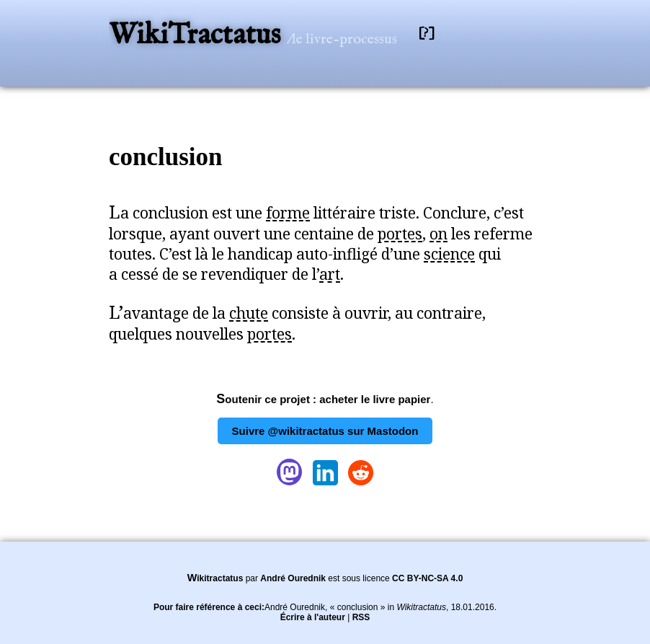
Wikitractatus (215, 578)
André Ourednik (293, 578)
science (449, 254)
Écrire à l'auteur (313, 617)
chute (249, 313)
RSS (361, 617)
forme (288, 213)
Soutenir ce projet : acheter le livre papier (323, 399)
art (330, 274)
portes (400, 234)
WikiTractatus (198, 36)
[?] (427, 34)
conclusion (166, 157)
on (438, 234)
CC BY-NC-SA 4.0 (427, 578)
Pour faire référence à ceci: (209, 607)
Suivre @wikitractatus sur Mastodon (325, 431)
